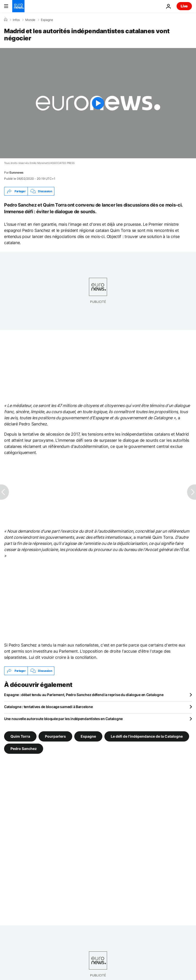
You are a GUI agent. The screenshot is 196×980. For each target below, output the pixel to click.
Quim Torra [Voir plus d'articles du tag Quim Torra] (20, 736)
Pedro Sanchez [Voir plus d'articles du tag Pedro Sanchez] (24, 749)
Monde (30, 20)
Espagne (47, 20)
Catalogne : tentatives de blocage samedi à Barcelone (48, 707)
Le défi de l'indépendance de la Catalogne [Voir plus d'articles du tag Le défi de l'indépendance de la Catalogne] (147, 736)
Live (184, 6)
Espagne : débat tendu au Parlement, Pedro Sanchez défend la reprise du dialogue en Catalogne (84, 695)
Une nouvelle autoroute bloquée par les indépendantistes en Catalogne (63, 719)
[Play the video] (98, 103)
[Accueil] (6, 20)
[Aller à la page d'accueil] (18, 6)
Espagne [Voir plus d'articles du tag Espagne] (88, 736)
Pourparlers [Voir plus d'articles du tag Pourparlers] (55, 736)
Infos (16, 20)
